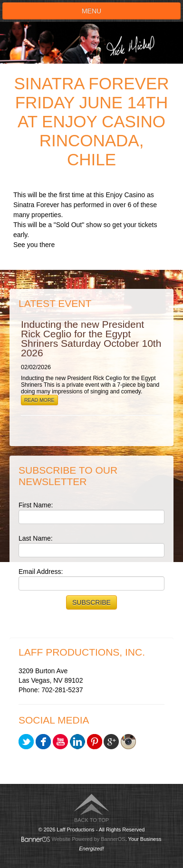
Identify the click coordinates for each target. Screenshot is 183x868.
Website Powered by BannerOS (89, 839)
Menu (91, 11)
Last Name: (36, 538)
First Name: (36, 505)
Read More (39, 400)
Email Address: (41, 572)
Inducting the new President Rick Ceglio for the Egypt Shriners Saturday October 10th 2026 (91, 339)
